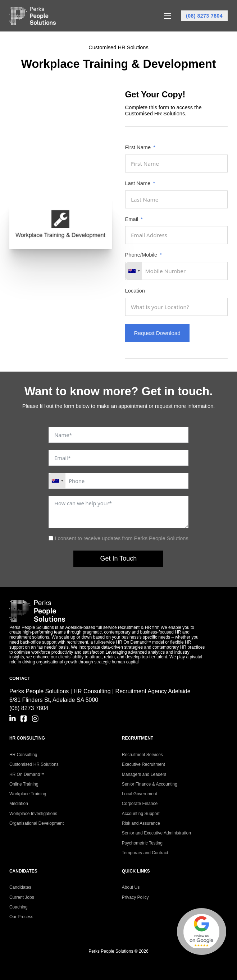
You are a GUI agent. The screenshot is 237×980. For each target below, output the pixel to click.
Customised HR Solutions (34, 764)
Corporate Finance (140, 804)
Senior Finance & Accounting (150, 784)
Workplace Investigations (33, 814)
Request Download (157, 333)
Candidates (20, 887)
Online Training (24, 784)
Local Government (140, 794)
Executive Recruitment (143, 764)
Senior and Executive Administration (156, 833)
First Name (138, 148)
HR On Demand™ (27, 774)
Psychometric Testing (142, 843)
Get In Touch (119, 558)
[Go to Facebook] (24, 719)
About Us (131, 887)
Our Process (21, 917)
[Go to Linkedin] (13, 719)
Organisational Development (37, 823)
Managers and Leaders (144, 774)
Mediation (19, 804)
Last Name (138, 183)
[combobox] (134, 271)
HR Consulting (23, 755)
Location (135, 291)
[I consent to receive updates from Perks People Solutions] (51, 538)
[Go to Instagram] (35, 719)
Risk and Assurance (141, 823)
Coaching (19, 907)
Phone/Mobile (141, 255)
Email (132, 219)
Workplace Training (28, 794)
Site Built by (119, 964)
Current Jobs (22, 897)
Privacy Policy (135, 897)
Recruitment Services (142, 755)
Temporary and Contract (145, 853)
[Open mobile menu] (168, 16)
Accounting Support (141, 814)
